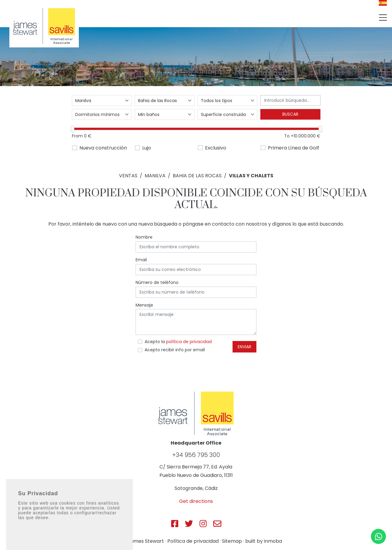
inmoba (273, 541)
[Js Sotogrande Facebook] (175, 524)
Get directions (196, 501)
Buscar (290, 114)
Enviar (244, 347)
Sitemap (232, 541)
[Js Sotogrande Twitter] (189, 524)
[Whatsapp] (378, 536)
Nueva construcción (103, 148)
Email (141, 260)
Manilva (155, 176)
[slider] (73, 129)
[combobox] (102, 101)
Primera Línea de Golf (294, 148)
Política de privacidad (193, 541)
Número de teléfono (157, 282)
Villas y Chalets (251, 176)
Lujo (147, 148)
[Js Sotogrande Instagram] (203, 524)
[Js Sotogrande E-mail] (217, 524)
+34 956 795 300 (196, 455)
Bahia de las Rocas (197, 176)
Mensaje (144, 305)
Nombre (144, 237)
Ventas (128, 176)
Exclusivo (216, 148)
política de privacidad (189, 342)
